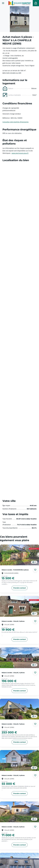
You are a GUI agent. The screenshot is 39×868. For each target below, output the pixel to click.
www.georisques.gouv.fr (20, 153)
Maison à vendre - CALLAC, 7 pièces (13, 724)
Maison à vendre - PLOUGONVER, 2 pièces (15, 570)
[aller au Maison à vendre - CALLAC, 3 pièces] (19, 606)
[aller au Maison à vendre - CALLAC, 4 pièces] (19, 658)
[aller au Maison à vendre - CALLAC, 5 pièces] (19, 812)
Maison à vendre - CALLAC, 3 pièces (13, 621)
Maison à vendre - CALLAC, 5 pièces (13, 827)
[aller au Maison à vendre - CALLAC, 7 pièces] (19, 709)
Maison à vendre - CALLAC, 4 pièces (13, 673)
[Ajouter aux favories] (35, 570)
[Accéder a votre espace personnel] (36, 3)
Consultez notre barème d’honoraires (15, 122)
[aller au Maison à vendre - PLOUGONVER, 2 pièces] (19, 555)
